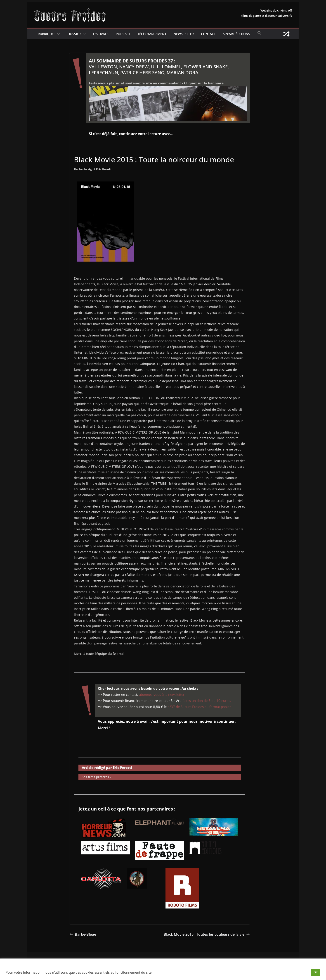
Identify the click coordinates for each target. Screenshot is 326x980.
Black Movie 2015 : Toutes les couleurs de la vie (207, 934)
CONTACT (208, 34)
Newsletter (184, 34)
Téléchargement (152, 34)
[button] (58, 34)
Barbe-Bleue (83, 934)
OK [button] (316, 972)
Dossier (74, 34)
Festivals (101, 34)
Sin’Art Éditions (236, 34)
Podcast (123, 34)
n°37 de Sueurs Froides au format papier (199, 707)
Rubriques (47, 34)
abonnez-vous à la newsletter (162, 694)
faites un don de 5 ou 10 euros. (207, 701)
